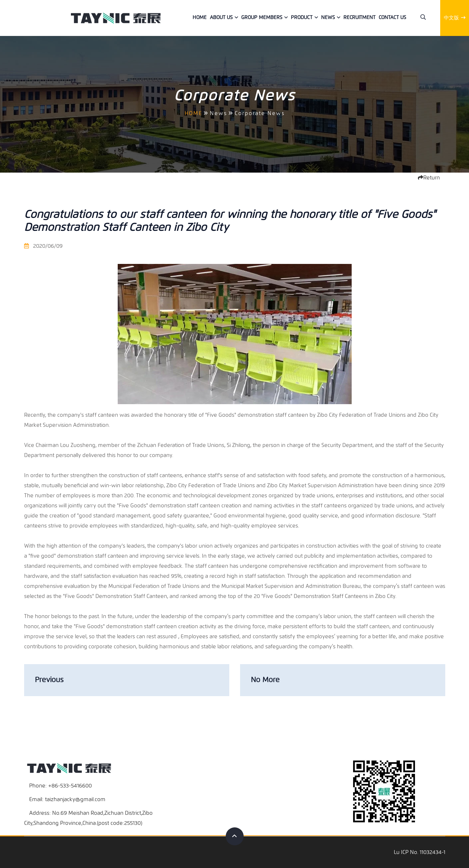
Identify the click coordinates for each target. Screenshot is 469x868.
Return (429, 178)
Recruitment (359, 17)
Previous (49, 680)
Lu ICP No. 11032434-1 (420, 852)
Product (302, 17)
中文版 (455, 18)
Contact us (392, 17)
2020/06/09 (43, 246)
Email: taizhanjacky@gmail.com (67, 799)
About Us (221, 17)
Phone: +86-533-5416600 (60, 786)
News (328, 17)
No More (265, 680)
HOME (193, 113)
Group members (262, 17)
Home (200, 17)
